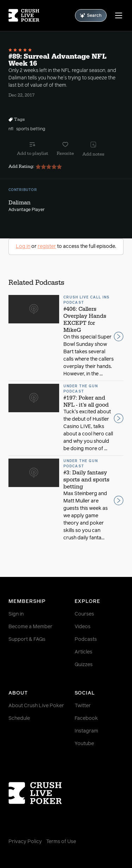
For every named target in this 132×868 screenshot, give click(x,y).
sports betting (31, 129)
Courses (84, 614)
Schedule (19, 718)
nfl (11, 129)
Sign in (16, 614)
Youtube (84, 744)
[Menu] (119, 15)
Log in (23, 246)
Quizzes (84, 665)
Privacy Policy (25, 842)
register (47, 246)
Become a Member (30, 627)
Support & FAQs (27, 639)
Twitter (83, 706)
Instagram (86, 731)
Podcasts (86, 639)
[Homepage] (24, 15)
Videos (83, 627)
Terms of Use (61, 842)
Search (91, 16)
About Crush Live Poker (36, 706)
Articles (83, 652)
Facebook (86, 718)
